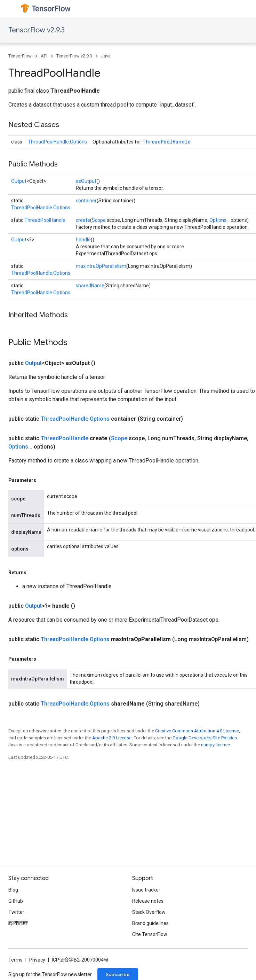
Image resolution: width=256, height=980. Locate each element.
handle (83, 240)
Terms (15, 960)
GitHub (16, 901)
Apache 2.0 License (112, 738)
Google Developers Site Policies (205, 738)
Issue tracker (146, 890)
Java (106, 56)
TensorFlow (20, 56)
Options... (219, 220)
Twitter (16, 912)
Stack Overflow (149, 912)
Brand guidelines (150, 923)
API (44, 56)
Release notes (148, 901)
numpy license (215, 745)
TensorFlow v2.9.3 (37, 30)
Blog (13, 890)
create (83, 220)
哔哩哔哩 (18, 923)
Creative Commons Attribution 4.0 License (197, 731)
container (86, 201)
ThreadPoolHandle (166, 142)
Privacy (37, 960)
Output (19, 181)
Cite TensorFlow (150, 934)
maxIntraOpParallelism (101, 266)
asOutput (86, 181)
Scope (99, 220)
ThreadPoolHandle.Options (57, 142)
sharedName (90, 286)
